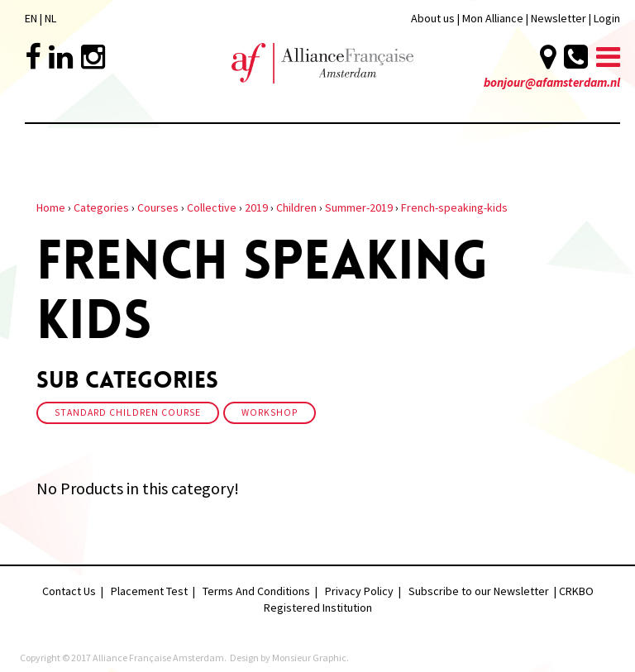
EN (31, 18)
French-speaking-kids (454, 207)
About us (433, 18)
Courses (158, 207)
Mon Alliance (493, 18)
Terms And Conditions (256, 591)
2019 (256, 207)
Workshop (270, 412)
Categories (101, 207)
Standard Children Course (128, 412)
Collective (212, 207)
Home (51, 207)
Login (607, 18)
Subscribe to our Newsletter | (484, 591)
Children (296, 207)
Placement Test (149, 591)
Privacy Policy (359, 591)
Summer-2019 (359, 207)
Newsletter (560, 18)
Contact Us (69, 591)
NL (50, 18)
